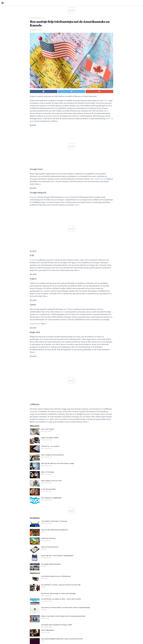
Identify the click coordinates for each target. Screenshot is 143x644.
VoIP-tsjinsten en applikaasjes (51, 412)
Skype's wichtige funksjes (50, 352)
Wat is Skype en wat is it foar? (52, 395)
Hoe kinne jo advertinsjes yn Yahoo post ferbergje (58, 508)
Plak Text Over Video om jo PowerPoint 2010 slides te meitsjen (62, 570)
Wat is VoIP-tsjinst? (48, 343)
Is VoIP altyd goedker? (49, 403)
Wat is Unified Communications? (53, 369)
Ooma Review (35, 282)
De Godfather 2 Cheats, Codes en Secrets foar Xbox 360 (61, 499)
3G (112, 119)
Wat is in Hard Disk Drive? (50, 461)
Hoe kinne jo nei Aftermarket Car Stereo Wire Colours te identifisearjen (66, 522)
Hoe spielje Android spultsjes (51, 478)
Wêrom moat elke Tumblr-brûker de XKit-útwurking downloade (63, 530)
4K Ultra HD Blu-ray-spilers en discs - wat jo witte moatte (61, 513)
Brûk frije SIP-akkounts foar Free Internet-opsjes (58, 378)
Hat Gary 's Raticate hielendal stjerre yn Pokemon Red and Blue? (63, 587)
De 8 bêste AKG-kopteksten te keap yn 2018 (56, 539)
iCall (32, 218)
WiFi (108, 119)
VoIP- (106, 100)
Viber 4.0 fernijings (48, 386)
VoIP (43, 18)
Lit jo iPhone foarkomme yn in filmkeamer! (56, 490)
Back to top (71, 635)
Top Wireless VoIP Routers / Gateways (54, 435)
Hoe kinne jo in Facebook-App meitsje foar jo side (58, 605)
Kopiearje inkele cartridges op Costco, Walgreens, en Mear (61, 596)
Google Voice (99, 179)
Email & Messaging (35, 18)
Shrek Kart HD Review (48, 453)
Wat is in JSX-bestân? (49, 613)
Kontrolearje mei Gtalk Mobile (51, 562)
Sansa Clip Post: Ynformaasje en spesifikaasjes (57, 470)
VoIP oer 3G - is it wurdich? (50, 360)
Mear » (77, 205)
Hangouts (34, 197)
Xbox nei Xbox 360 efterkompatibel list (55, 444)
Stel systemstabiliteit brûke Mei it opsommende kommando (62, 553)
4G (33, 121)
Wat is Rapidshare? (48, 544)
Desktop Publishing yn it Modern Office (55, 579)
